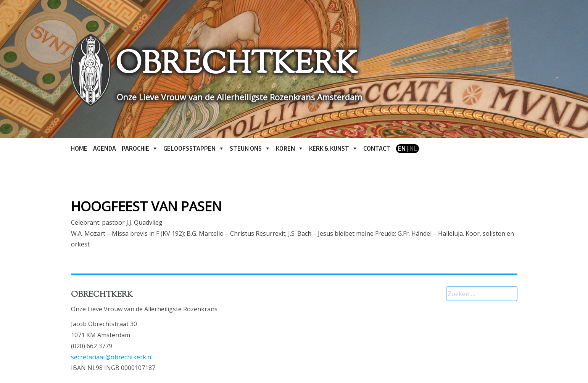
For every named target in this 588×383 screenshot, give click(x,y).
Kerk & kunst (329, 148)
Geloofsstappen (189, 148)
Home (79, 148)
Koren (285, 148)
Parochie (135, 148)
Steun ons (246, 148)
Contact (377, 148)
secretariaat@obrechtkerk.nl (112, 357)
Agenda (105, 148)
